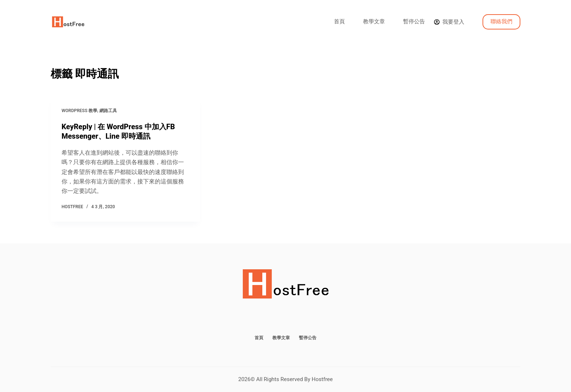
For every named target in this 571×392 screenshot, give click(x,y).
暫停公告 (414, 21)
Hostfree (322, 379)
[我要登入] (449, 22)
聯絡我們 (501, 21)
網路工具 (108, 111)
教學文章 (374, 21)
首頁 (339, 21)
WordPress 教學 (79, 111)
